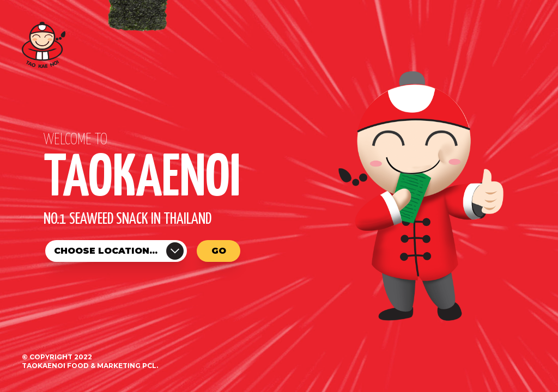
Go (219, 251)
